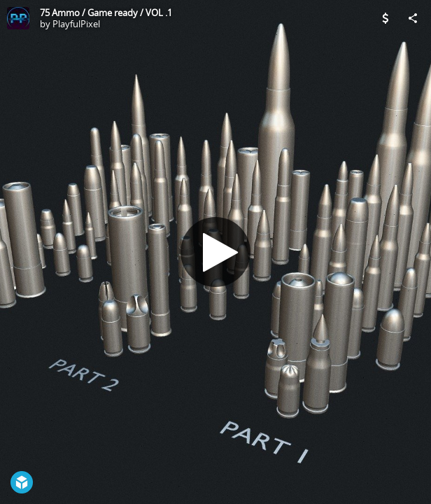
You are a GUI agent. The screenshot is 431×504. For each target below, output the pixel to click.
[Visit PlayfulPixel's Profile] (18, 18)
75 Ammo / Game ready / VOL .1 (106, 13)
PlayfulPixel (76, 24)
